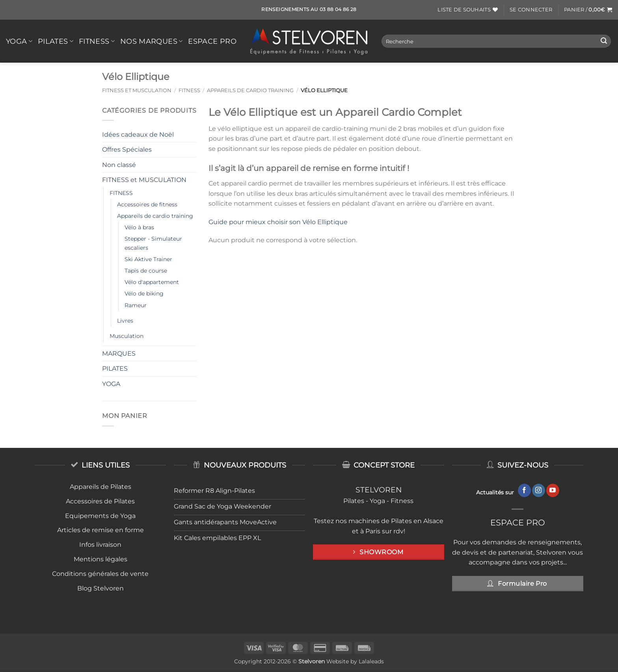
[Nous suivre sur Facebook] (524, 490)
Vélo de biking (144, 293)
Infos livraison (100, 545)
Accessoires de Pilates (100, 501)
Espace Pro (212, 41)
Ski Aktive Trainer (148, 259)
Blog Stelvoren (101, 588)
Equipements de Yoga (100, 516)
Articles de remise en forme (101, 530)
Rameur (136, 305)
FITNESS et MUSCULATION (137, 90)
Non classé (119, 165)
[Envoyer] (604, 41)
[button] (531, 10)
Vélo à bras (139, 227)
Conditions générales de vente (100, 574)
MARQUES (119, 354)
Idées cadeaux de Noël (138, 135)
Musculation (127, 336)
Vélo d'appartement (152, 282)
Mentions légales (101, 559)
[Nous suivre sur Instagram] (539, 490)
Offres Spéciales (127, 149)
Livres (125, 321)
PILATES (56, 41)
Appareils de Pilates (101, 487)
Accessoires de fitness (147, 204)
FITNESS (97, 41)
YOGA (19, 41)
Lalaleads (371, 661)
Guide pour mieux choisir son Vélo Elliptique (278, 222)
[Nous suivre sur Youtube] (553, 490)
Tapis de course (146, 271)
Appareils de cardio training (250, 90)
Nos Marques (151, 41)
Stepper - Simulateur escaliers (153, 243)
